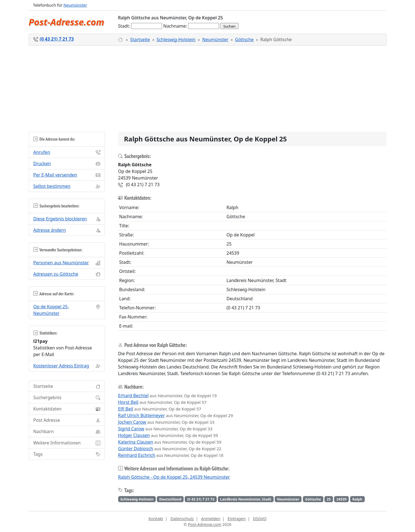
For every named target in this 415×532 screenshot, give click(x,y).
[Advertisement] (208, 89)
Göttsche (244, 39)
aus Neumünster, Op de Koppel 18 (171, 455)
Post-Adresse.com (67, 22)
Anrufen (42, 152)
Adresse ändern (50, 230)
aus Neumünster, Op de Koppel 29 (176, 415)
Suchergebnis (47, 397)
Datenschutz (182, 519)
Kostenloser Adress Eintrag (61, 366)
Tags (38, 454)
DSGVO (260, 519)
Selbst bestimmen (52, 186)
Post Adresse (47, 420)
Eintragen (236, 519)
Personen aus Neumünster (61, 263)
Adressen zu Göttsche (56, 274)
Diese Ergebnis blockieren (60, 219)
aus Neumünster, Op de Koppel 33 (166, 422)
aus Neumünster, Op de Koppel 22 (170, 449)
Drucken (42, 164)
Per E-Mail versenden (55, 175)
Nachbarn (44, 431)
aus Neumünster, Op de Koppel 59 (168, 435)
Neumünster (75, 5)
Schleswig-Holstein (176, 39)
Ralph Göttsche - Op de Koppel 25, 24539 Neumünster (174, 477)
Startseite (140, 39)
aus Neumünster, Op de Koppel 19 (167, 396)
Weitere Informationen (57, 443)
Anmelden (211, 519)
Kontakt (156, 519)
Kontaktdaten (47, 409)
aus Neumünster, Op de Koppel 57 (162, 402)
